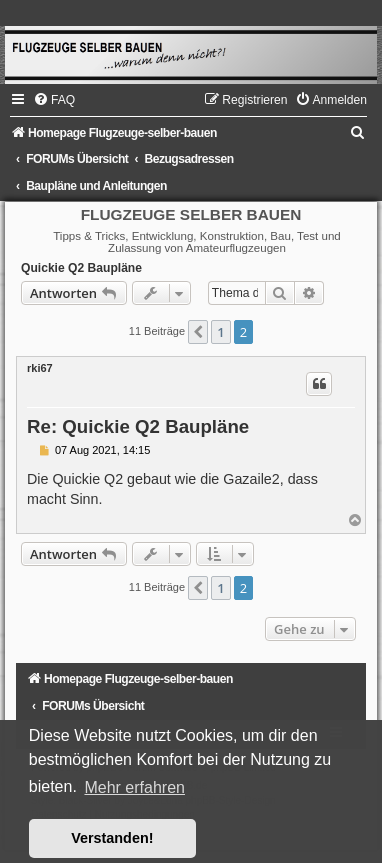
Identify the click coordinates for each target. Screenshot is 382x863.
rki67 (40, 368)
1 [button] (220, 332)
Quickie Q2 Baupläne (81, 268)
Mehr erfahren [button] (134, 787)
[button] (198, 332)
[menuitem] (54, 100)
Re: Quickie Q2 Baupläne (138, 426)
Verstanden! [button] (112, 838)
